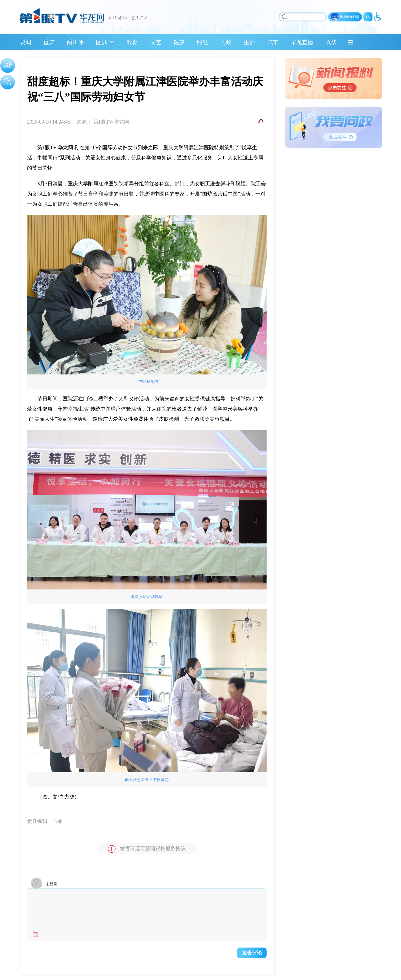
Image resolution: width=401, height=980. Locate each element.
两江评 (75, 42)
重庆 (49, 42)
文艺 (156, 42)
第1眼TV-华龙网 (111, 122)
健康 (179, 42)
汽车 (273, 42)
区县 (101, 42)
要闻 (25, 42)
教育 (132, 42)
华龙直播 (302, 42)
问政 (226, 42)
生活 (249, 42)
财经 (202, 42)
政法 (331, 42)
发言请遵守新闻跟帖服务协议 (147, 849)
